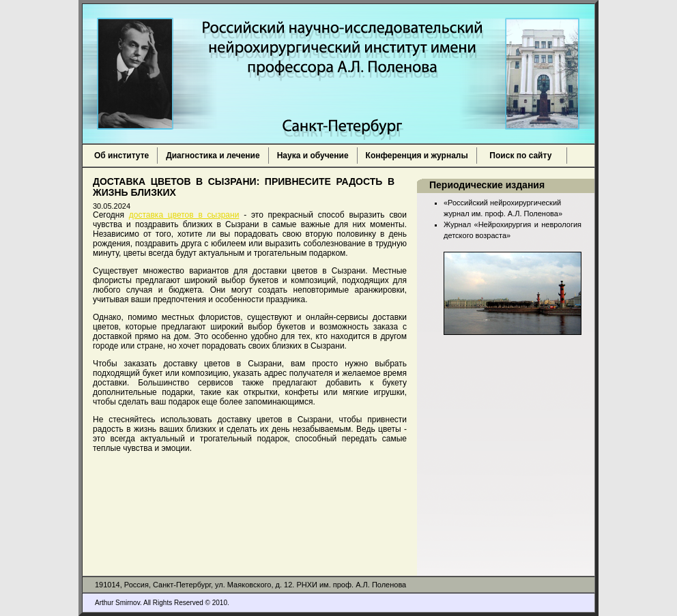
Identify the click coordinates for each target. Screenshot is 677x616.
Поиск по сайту (522, 156)
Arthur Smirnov (117, 603)
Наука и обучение (313, 156)
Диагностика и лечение (213, 156)
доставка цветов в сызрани (184, 215)
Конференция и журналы (417, 156)
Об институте (121, 156)
